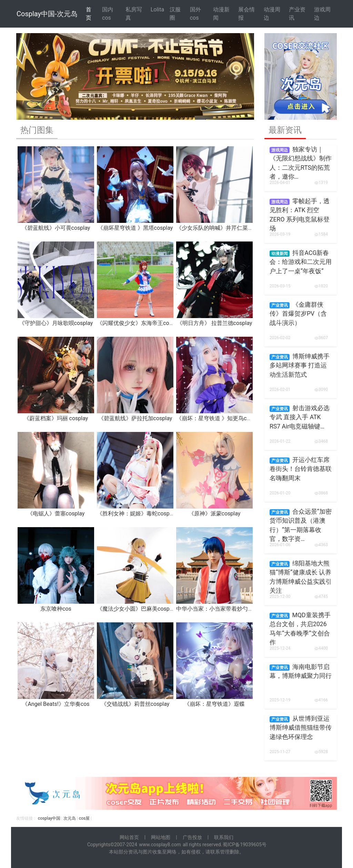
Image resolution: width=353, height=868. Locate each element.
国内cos (108, 14)
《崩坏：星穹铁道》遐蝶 (214, 704)
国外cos (195, 14)
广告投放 (192, 837)
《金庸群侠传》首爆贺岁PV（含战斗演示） (298, 314)
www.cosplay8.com (160, 845)
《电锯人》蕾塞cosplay (56, 514)
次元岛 (70, 818)
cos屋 (84, 818)
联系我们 (224, 837)
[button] (34, 76)
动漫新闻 (221, 14)
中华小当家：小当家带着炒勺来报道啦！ (226, 609)
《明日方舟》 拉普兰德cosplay (215, 323)
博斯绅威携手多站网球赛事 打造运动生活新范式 (300, 366)
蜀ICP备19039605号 (245, 845)
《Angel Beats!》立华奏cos (56, 704)
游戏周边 (322, 14)
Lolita (157, 9)
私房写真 (134, 14)
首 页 (89, 14)
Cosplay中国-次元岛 (47, 14)
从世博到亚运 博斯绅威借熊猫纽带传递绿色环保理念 (301, 728)
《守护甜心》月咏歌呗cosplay (56, 323)
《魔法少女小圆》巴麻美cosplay (137, 609)
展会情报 (246, 14)
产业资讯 (297, 14)
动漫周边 (272, 14)
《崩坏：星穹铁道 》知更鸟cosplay (219, 418)
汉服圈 (175, 14)
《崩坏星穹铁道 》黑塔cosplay (135, 228)
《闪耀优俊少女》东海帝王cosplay (139, 323)
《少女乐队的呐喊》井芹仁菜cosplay (221, 228)
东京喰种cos (56, 609)
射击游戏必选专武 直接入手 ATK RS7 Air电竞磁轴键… (300, 417)
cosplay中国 (49, 818)
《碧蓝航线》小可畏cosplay (56, 228)
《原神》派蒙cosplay (215, 514)
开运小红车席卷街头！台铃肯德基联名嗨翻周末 (301, 469)
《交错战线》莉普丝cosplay (135, 704)
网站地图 (161, 837)
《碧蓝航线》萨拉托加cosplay (135, 418)
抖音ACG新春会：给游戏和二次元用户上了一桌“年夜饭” (301, 262)
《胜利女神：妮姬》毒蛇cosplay (137, 514)
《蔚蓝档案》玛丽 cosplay (56, 418)
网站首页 (129, 837)
